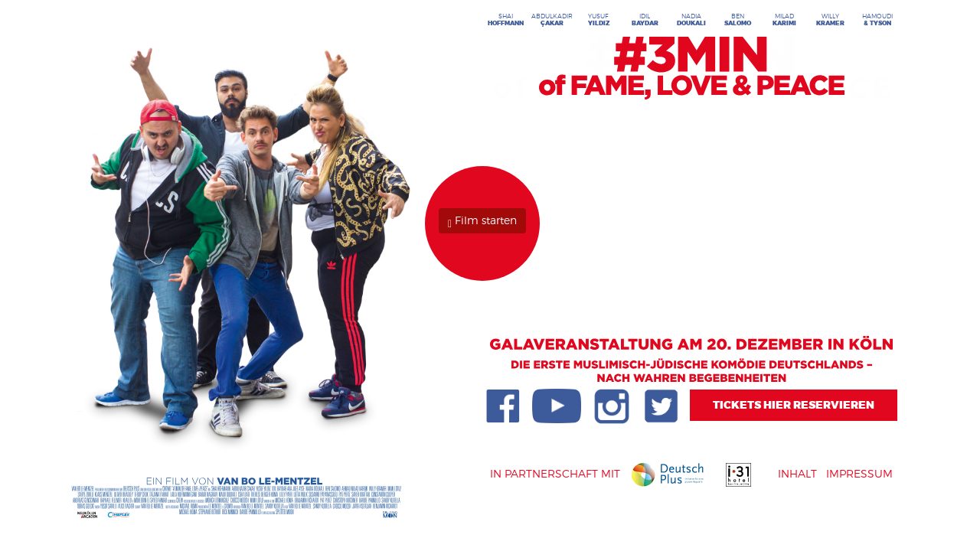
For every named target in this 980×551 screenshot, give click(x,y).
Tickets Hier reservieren (794, 405)
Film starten (482, 220)
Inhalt (799, 473)
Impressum (859, 473)
